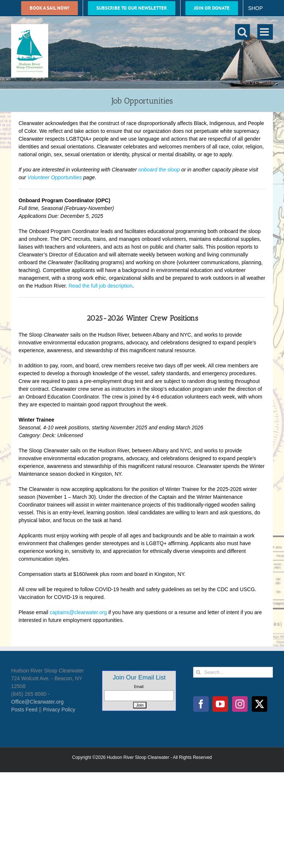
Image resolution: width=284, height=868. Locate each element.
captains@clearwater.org (78, 612)
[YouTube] (220, 704)
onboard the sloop (159, 170)
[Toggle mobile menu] (265, 32)
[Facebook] (201, 704)
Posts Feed (24, 710)
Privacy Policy (59, 710)
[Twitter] (260, 704)
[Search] (199, 672)
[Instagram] (240, 704)
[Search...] (233, 672)
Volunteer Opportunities (55, 177)
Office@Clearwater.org (37, 702)
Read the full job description (101, 286)
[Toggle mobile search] (242, 32)
